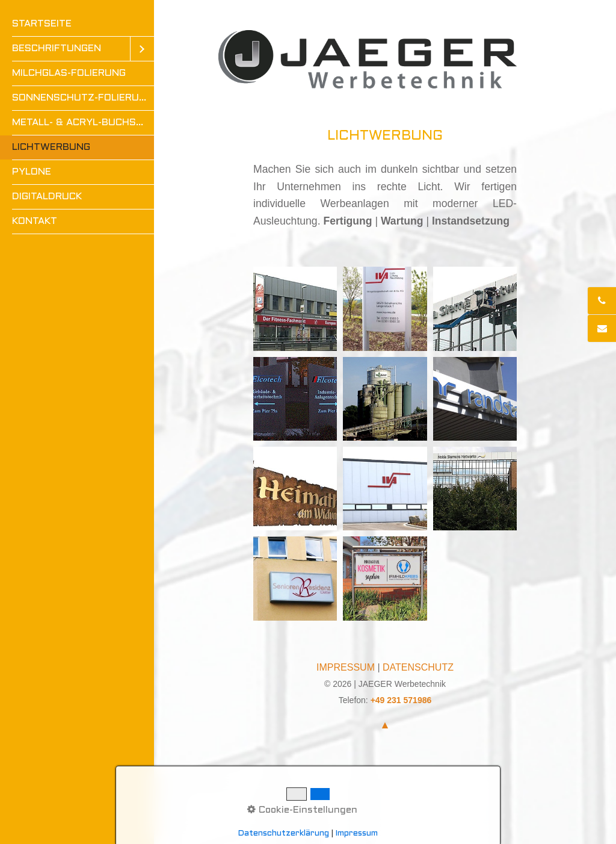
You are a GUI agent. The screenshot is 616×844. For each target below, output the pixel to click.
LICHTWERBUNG (51, 147)
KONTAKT (35, 221)
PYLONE (32, 172)
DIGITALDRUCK (47, 197)
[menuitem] (77, 24)
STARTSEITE (42, 24)
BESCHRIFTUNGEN (57, 48)
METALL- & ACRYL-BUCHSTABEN (83, 123)
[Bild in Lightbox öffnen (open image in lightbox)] (295, 309)
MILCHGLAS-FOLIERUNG (69, 73)
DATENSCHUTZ (418, 667)
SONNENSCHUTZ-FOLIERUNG (82, 98)
